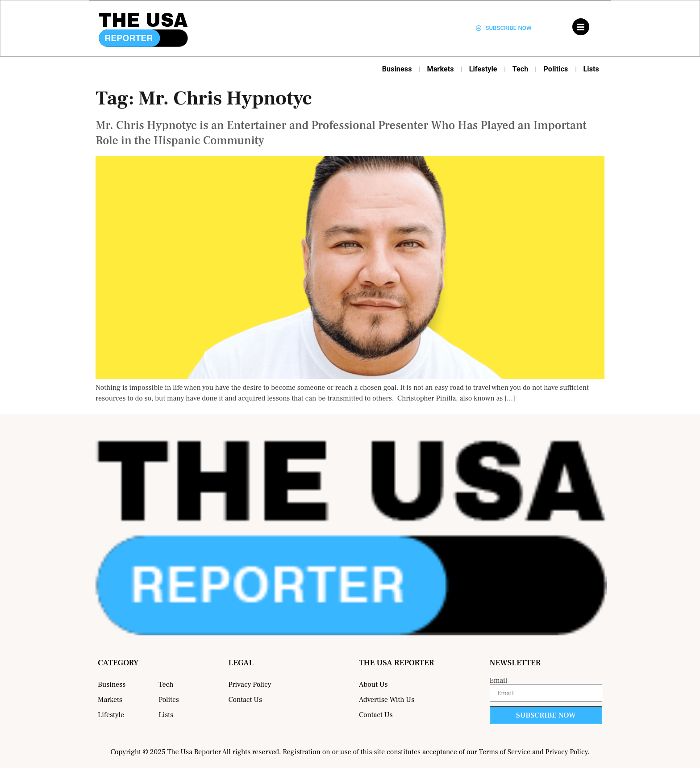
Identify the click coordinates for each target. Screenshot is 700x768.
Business (397, 69)
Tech (521, 69)
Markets (441, 69)
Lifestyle (483, 69)
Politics (556, 69)
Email (499, 680)
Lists (592, 69)
